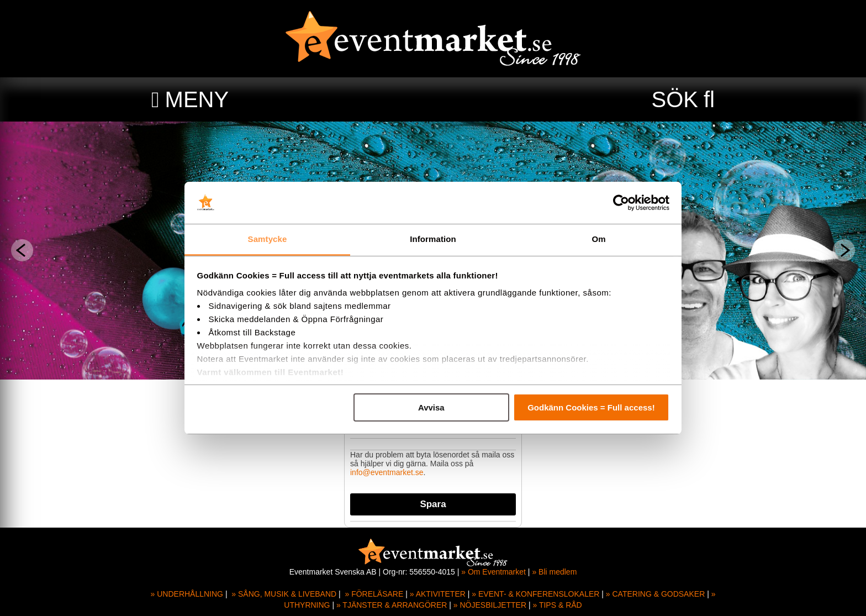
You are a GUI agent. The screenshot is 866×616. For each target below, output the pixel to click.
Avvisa (431, 407)
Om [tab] (598, 239)
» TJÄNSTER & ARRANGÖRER (392, 605)
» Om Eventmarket (493, 572)
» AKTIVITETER (438, 594)
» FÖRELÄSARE (374, 594)
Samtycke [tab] (268, 239)
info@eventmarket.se (387, 472)
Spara (433, 504)
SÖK (675, 99)
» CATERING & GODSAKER (655, 594)
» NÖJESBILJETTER (490, 605)
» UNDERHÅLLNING (187, 594)
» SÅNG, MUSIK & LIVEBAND (284, 594)
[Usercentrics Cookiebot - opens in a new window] (621, 203)
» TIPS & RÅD (558, 605)
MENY (197, 99)
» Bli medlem (554, 572)
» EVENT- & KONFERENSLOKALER (535, 594)
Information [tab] (433, 239)
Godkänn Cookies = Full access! (591, 407)
